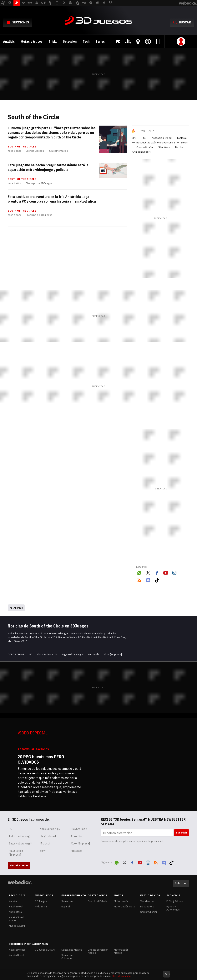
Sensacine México (72, 950)
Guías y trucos (32, 41)
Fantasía (182, 138)
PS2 (144, 138)
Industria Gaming (19, 836)
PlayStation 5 (79, 829)
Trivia (53, 41)
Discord (148, 579)
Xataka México (17, 950)
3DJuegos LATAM (45, 950)
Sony (43, 851)
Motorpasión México (121, 951)
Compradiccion (149, 912)
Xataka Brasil (16, 955)
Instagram (174, 572)
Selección (70, 41)
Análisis (9, 41)
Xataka (13, 901)
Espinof (66, 907)
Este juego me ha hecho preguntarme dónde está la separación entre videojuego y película (48, 167)
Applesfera (15, 912)
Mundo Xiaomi (17, 926)
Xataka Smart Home (17, 919)
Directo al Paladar (98, 901)
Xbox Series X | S (47, 654)
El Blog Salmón (175, 901)
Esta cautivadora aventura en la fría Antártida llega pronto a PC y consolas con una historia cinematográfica (52, 199)
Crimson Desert (141, 152)
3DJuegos (98, 21)
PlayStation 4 (48, 836)
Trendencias (147, 901)
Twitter (148, 572)
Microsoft (93, 654)
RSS (139, 579)
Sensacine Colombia (67, 957)
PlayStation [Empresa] (16, 853)
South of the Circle (22, 147)
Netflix (179, 147)
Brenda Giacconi (35, 151)
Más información (121, 976)
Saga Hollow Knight (72, 654)
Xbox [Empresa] (113, 654)
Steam (184, 143)
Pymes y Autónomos (173, 908)
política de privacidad (151, 841)
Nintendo (76, 851)
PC (31, 654)
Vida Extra (41, 907)
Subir (178, 883)
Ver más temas (19, 865)
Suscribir (182, 833)
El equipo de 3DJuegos (39, 183)
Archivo (18, 608)
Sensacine (67, 901)
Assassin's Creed (162, 138)
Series (100, 41)
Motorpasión (121, 901)
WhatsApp (139, 572)
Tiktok (157, 579)
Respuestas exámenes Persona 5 (156, 143)
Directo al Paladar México (98, 951)
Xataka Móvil (16, 907)
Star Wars (164, 147)
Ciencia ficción (145, 147)
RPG (134, 138)
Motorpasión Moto (124, 907)
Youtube (166, 572)
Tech (86, 41)
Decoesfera (147, 907)
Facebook (157, 572)
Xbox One (77, 836)
